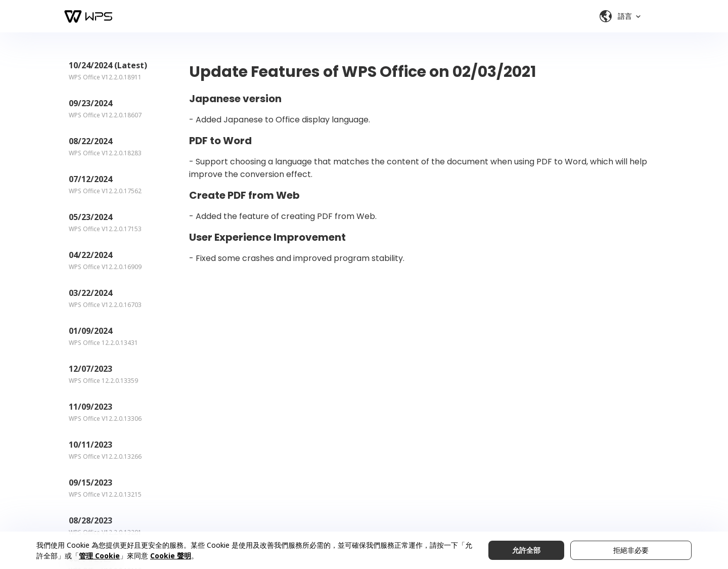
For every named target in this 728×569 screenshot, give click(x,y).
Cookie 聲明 (171, 556)
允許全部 (526, 550)
